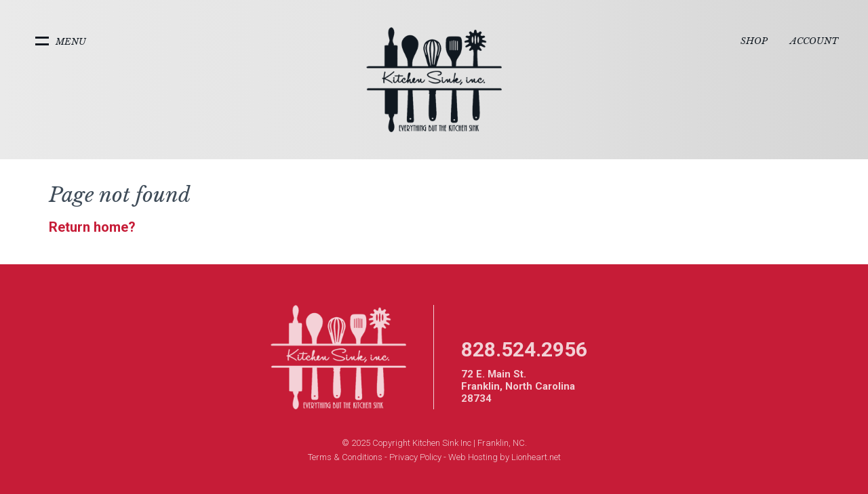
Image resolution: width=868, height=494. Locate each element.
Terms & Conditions (345, 457)
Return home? (92, 227)
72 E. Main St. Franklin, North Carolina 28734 (518, 386)
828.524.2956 (524, 349)
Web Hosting (473, 457)
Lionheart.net (536, 457)
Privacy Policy (415, 457)
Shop (754, 41)
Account (814, 41)
